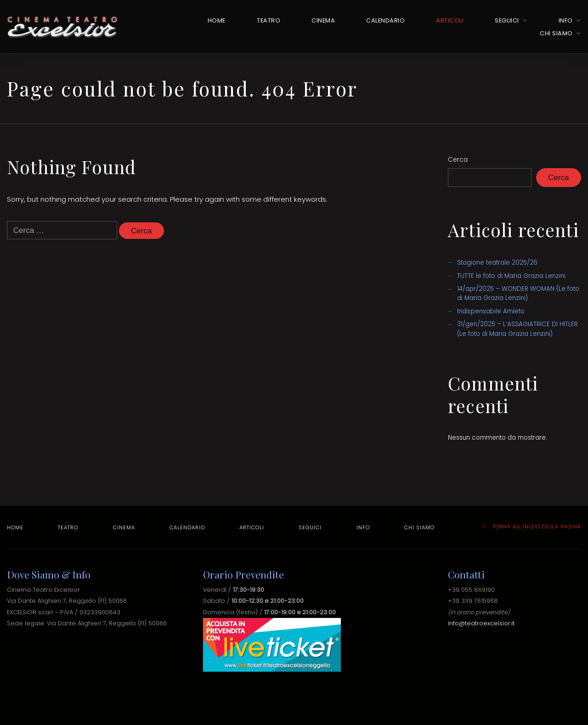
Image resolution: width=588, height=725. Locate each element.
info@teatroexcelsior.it (481, 623)
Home (217, 20)
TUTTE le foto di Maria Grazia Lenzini (511, 276)
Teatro (269, 20)
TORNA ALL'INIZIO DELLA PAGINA (532, 527)
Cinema (323, 20)
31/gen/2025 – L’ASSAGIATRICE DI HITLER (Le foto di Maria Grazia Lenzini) (517, 329)
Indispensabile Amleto (491, 311)
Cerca (458, 160)
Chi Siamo (556, 33)
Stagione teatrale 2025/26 (497, 263)
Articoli (450, 20)
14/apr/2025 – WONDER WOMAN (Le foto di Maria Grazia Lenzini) (518, 293)
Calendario (385, 20)
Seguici (507, 20)
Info (566, 20)
